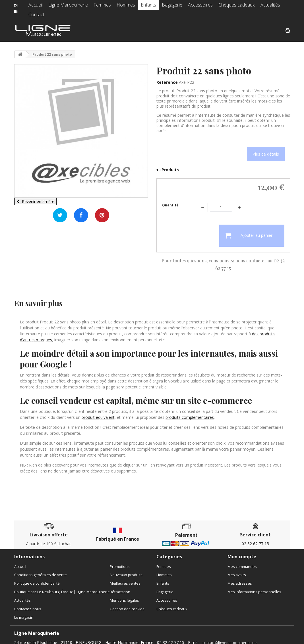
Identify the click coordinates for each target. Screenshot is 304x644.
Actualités (255, 7)
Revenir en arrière (35, 197)
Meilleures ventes (125, 579)
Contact (277, 7)
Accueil (38, 7)
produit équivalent (98, 413)
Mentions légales (124, 596)
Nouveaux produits (126, 570)
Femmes (99, 7)
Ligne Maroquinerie (68, 7)
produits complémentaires (190, 413)
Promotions (120, 562)
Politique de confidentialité (37, 579)
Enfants (143, 7)
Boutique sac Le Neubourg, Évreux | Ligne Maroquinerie (62, 587)
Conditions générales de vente (41, 570)
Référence (167, 78)
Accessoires (191, 7)
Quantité (170, 201)
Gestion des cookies (127, 604)
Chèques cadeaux (224, 7)
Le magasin (24, 613)
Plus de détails (266, 149)
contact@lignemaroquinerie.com (230, 638)
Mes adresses (240, 579)
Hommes (122, 7)
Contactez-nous (28, 604)
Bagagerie (165, 7)
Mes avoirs (237, 570)
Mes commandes (242, 562)
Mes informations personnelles (254, 587)
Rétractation (120, 587)
